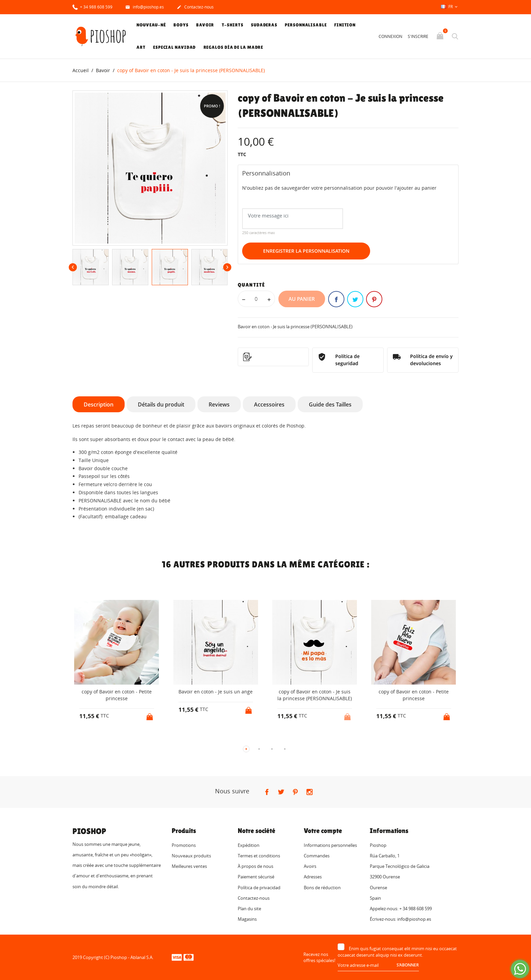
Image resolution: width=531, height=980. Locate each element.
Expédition (249, 845)
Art (141, 47)
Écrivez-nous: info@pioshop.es (400, 919)
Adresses (313, 877)
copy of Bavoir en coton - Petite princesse (117, 695)
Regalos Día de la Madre (233, 47)
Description (99, 404)
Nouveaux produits (191, 856)
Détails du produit (161, 404)
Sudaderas (264, 25)
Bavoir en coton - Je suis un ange (216, 692)
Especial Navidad (174, 47)
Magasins (247, 919)
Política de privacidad (259, 888)
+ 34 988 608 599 (92, 7)
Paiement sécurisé (256, 877)
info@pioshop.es (145, 7)
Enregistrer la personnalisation (306, 251)
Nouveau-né (151, 25)
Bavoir (205, 25)
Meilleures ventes (189, 867)
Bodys (181, 25)
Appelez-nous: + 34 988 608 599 (401, 909)
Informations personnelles (330, 845)
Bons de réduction (322, 888)
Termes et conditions (259, 856)
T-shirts (233, 25)
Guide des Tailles (330, 404)
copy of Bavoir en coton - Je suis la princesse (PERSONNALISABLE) (315, 695)
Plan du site (249, 909)
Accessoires (269, 404)
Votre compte (323, 831)
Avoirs (310, 867)
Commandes (317, 856)
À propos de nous (256, 867)
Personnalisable (306, 25)
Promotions (184, 845)
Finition (345, 25)
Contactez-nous (195, 7)
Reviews (219, 404)
